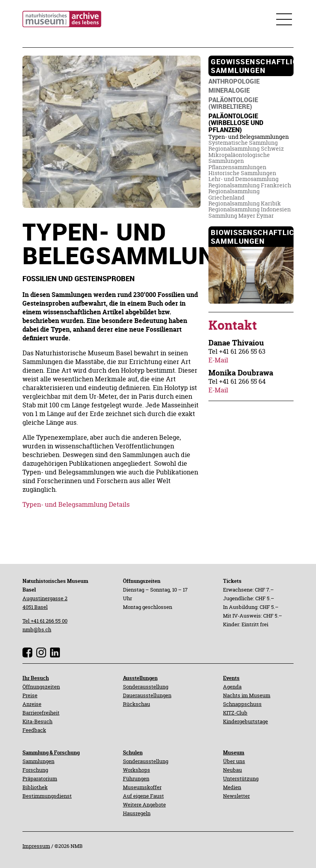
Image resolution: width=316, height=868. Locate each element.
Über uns (234, 761)
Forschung (35, 770)
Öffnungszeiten (41, 687)
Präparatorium (40, 778)
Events (231, 678)
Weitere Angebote (144, 805)
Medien (232, 787)
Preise (30, 695)
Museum (234, 752)
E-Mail (218, 360)
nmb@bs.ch (37, 629)
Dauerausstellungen (147, 695)
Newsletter (236, 796)
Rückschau (137, 704)
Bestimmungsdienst (47, 796)
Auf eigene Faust (143, 796)
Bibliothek (35, 787)
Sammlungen (38, 761)
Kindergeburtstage (245, 721)
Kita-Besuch (37, 721)
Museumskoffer (142, 787)
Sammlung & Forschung (51, 752)
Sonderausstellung (146, 687)
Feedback (34, 730)
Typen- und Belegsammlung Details (76, 504)
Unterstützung (241, 778)
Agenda (232, 687)
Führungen (136, 778)
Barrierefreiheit (41, 713)
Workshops (137, 770)
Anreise (32, 704)
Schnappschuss (242, 704)
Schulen (133, 752)
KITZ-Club (235, 713)
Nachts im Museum (247, 695)
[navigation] (251, 66)
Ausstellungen (140, 678)
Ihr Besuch (36, 678)
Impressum (36, 846)
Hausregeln (137, 813)
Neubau (232, 770)
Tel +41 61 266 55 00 (45, 621)
